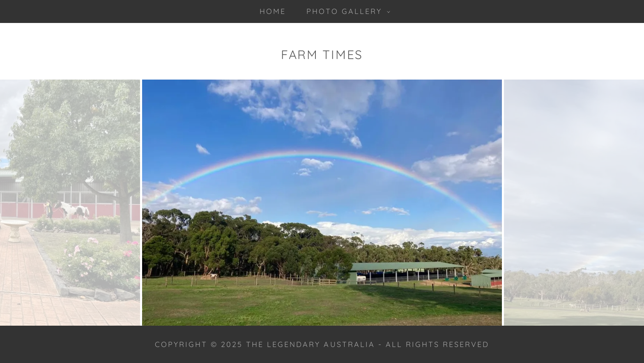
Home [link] (273, 11)
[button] (345, 11)
